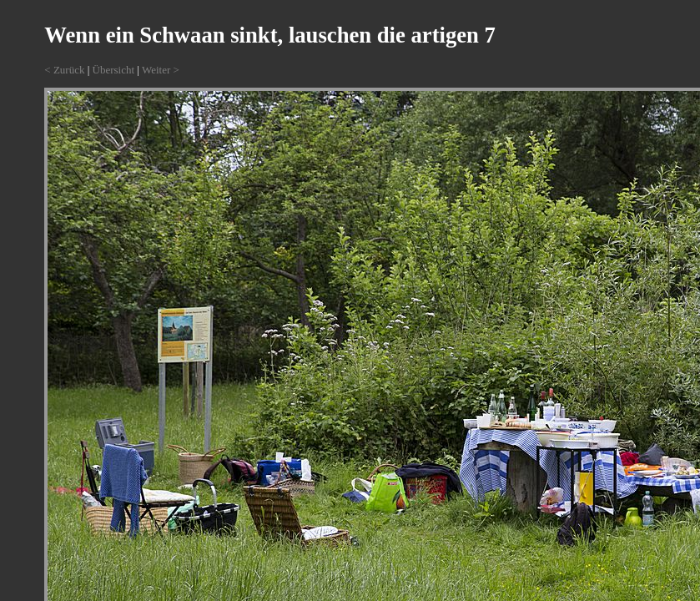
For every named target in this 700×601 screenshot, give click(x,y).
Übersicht (114, 70)
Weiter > (161, 70)
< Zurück (64, 70)
